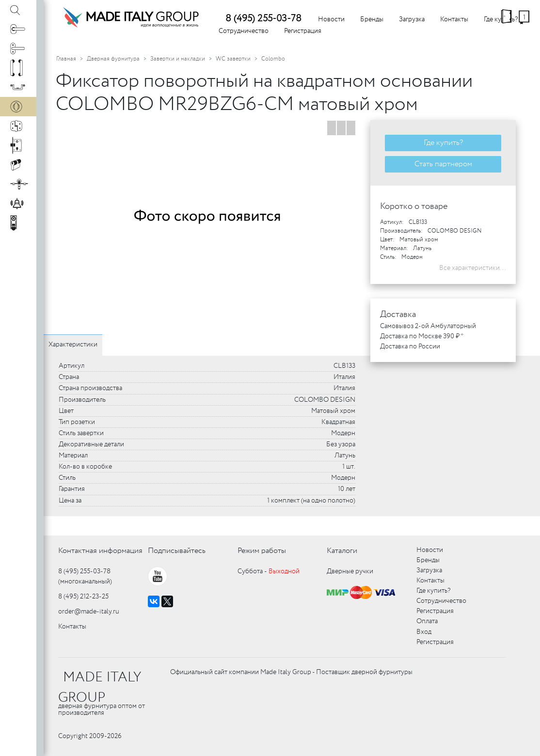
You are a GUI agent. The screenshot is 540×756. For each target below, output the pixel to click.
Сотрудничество (244, 31)
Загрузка (412, 19)
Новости (331, 19)
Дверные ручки (350, 571)
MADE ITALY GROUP (100, 688)
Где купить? (443, 143)
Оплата (427, 621)
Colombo (273, 59)
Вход (424, 632)
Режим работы (262, 551)
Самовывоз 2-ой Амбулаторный (428, 326)
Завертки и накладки (178, 59)
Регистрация (303, 31)
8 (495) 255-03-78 (263, 19)
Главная (66, 59)
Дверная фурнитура (113, 59)
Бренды (372, 19)
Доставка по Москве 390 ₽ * (422, 336)
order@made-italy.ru (89, 612)
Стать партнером (443, 164)
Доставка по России (410, 346)
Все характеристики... (473, 268)
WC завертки (233, 59)
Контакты (454, 19)
